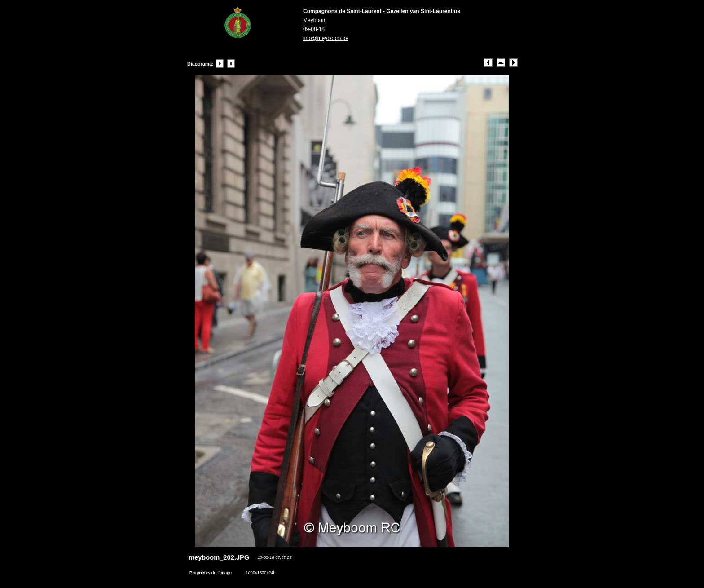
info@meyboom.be (326, 38)
